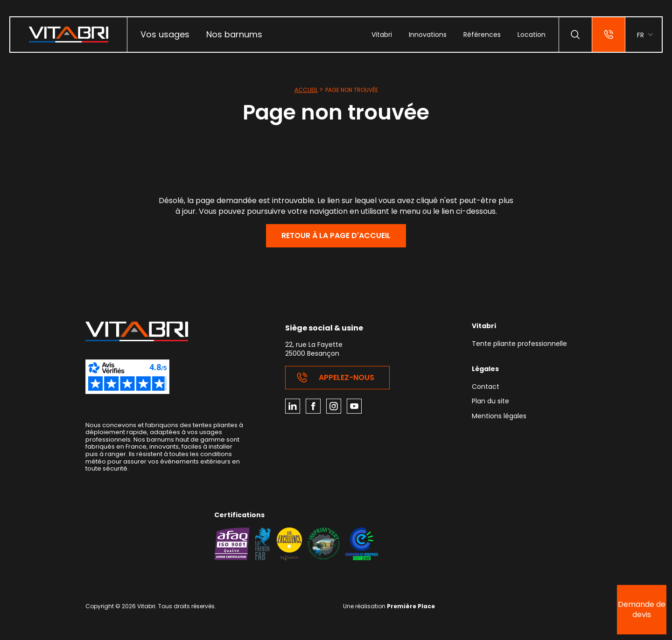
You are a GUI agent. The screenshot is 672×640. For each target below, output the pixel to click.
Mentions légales (499, 417)
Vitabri (382, 35)
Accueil (306, 90)
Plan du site (490, 402)
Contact (486, 387)
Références (482, 35)
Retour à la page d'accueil (336, 236)
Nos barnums (234, 34)
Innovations (428, 35)
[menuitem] (165, 35)
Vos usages (165, 34)
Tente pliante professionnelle (519, 344)
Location (532, 35)
